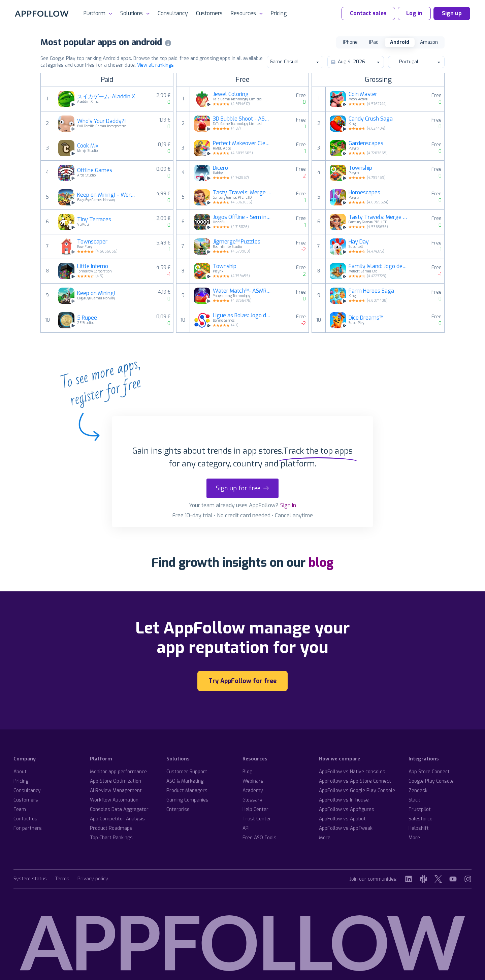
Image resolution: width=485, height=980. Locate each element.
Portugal (416, 62)
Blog (247, 772)
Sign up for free (243, 488)
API (246, 828)
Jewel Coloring (231, 94)
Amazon (429, 42)
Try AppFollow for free (243, 681)
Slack (414, 800)
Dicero (220, 168)
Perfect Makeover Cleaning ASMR (242, 143)
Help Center (255, 809)
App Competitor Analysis (117, 819)
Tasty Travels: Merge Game (242, 193)
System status (30, 879)
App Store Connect (429, 772)
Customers (209, 13)
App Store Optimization (116, 781)
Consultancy (173, 13)
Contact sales (368, 13)
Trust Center (257, 819)
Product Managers (187, 791)
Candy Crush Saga (371, 119)
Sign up (452, 13)
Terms (62, 879)
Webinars (253, 781)
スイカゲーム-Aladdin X (106, 97)
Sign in (288, 505)
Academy (253, 791)
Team (20, 809)
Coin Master (363, 94)
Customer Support (187, 772)
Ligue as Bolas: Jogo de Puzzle (242, 316)
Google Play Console (431, 781)
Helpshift (419, 828)
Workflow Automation (114, 800)
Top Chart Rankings (111, 838)
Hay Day (359, 242)
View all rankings (155, 65)
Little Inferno (93, 266)
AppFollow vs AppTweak (346, 828)
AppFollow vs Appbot (342, 819)
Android (400, 42)
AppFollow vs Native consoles (352, 772)
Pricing (279, 13)
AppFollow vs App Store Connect (355, 781)
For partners (28, 828)
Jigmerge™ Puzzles (237, 242)
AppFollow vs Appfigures (347, 809)
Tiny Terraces (94, 220)
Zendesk (418, 791)
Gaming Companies (187, 800)
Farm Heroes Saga (371, 291)
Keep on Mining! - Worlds (106, 195)
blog (321, 563)
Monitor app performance (118, 772)
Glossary (252, 800)
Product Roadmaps (111, 828)
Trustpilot (420, 809)
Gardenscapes (366, 143)
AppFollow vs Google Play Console (357, 791)
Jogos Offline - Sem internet (242, 217)
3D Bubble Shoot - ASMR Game (242, 119)
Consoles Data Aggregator (119, 809)
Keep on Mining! (96, 293)
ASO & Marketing (185, 781)
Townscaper (92, 242)
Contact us (25, 819)
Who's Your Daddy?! (102, 121)
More (325, 838)
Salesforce (421, 819)
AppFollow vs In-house (344, 800)
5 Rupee (87, 318)
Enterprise (178, 809)
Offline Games (95, 170)
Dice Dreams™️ (366, 318)
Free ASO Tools (260, 838)
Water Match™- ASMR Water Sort (242, 291)
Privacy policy (93, 879)
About (20, 772)
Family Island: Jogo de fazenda (378, 266)
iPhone (350, 42)
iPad (374, 42)
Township (225, 266)
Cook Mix (88, 146)
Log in (414, 13)
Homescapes (364, 193)
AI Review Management (116, 791)
